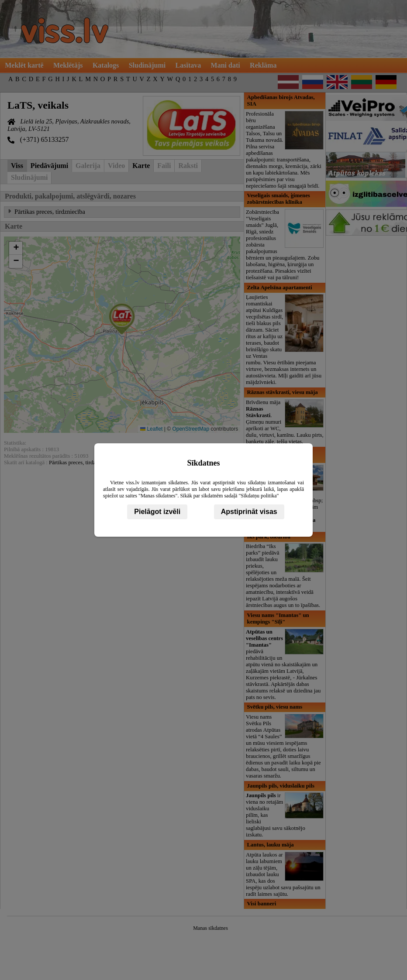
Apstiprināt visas (249, 512)
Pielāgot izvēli (157, 512)
